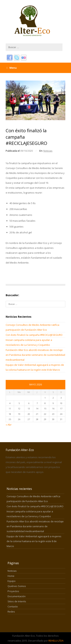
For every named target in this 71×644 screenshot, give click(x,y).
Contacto (13, 606)
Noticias (48, 151)
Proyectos (13, 591)
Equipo (12, 581)
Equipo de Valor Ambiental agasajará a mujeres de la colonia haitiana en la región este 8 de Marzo (34, 541)
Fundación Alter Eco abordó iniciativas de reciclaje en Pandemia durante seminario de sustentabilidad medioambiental (35, 355)
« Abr (9, 425)
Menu (12, 68)
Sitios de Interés (17, 601)
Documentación (17, 596)
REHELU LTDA (56, 641)
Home (11, 576)
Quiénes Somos (17, 586)
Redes (11, 612)
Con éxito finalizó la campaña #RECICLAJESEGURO (34, 335)
